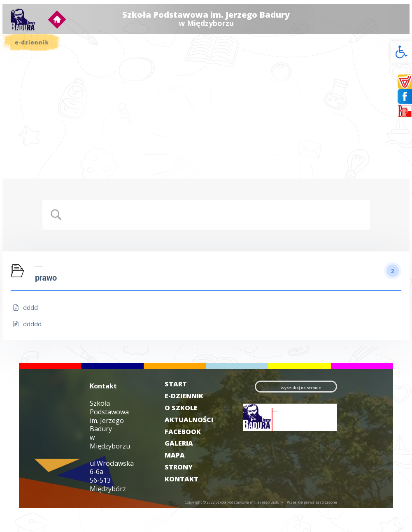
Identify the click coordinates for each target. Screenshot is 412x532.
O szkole (55, 70)
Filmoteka (44, 173)
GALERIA (185, 467)
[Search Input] (216, 231)
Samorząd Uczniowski (55, 98)
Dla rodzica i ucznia (55, 89)
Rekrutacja (45, 147)
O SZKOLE (187, 431)
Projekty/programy (55, 107)
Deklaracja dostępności (46, 182)
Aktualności (46, 76)
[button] (401, 52)
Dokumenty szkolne (54, 82)
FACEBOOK (189, 455)
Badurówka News (51, 166)
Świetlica (43, 120)
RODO (40, 153)
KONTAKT (188, 502)
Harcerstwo (46, 140)
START (182, 396)
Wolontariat (46, 127)
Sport (39, 134)
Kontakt (42, 191)
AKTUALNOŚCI (190, 443)
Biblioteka (44, 114)
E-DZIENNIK (187, 414)
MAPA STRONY (185, 485)
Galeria (55, 160)
